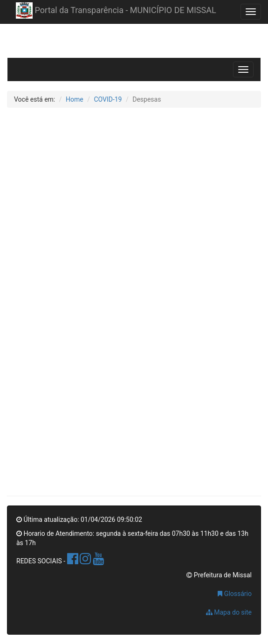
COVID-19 (108, 99)
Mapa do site (229, 612)
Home (75, 99)
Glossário (235, 594)
